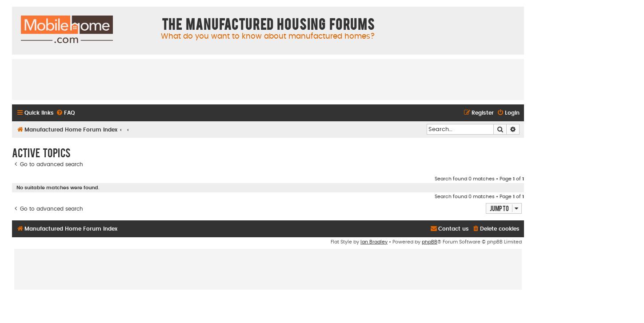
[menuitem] (65, 113)
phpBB (430, 242)
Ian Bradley (374, 242)
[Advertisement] (268, 79)
